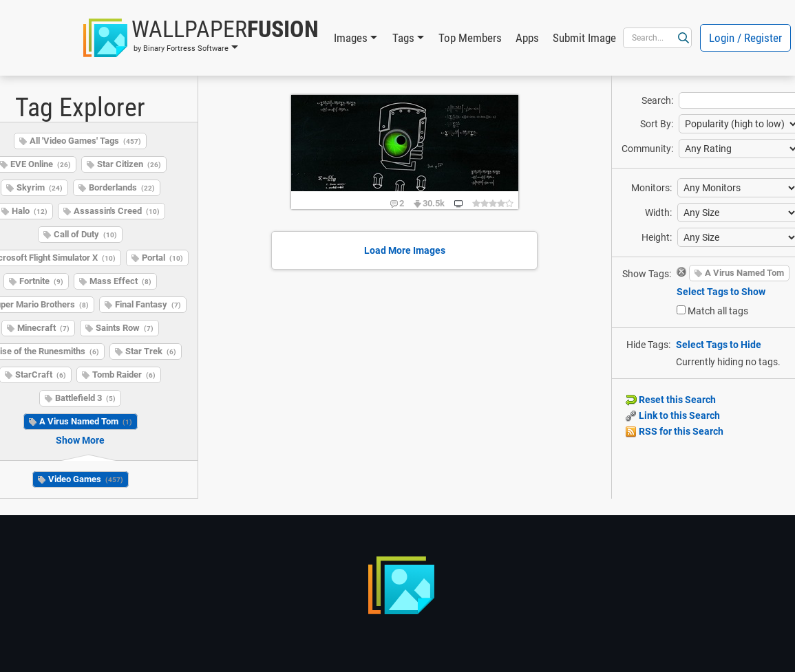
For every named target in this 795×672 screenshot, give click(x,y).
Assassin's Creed (117, 211)
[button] (201, 38)
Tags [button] (403, 38)
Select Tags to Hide (719, 345)
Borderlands (122, 187)
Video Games (86, 479)
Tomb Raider (124, 375)
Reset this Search (671, 400)
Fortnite (41, 281)
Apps (527, 38)
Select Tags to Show (721, 292)
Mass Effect (120, 281)
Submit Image (584, 38)
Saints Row (125, 328)
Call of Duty (85, 234)
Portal (162, 258)
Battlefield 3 (85, 398)
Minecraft (43, 328)
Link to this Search (673, 415)
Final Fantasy (148, 304)
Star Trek (151, 351)
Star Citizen (129, 164)
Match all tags (718, 311)
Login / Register (745, 38)
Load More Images (405, 250)
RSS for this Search (675, 431)
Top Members (470, 38)
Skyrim (40, 187)
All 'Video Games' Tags (85, 141)
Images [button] (351, 38)
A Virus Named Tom (86, 421)
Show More (80, 440)
